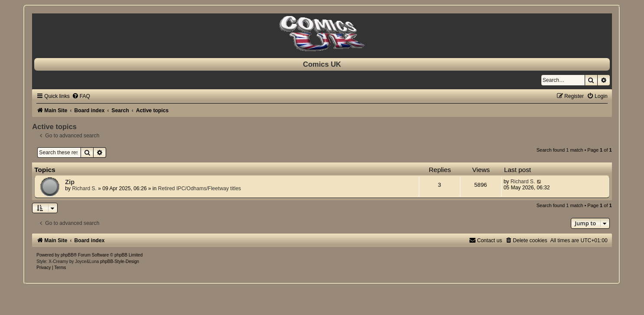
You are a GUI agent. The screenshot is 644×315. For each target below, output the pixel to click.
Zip (70, 182)
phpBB (67, 255)
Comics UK (322, 64)
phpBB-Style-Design (120, 261)
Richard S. (84, 188)
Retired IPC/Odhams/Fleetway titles (200, 188)
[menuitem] (81, 96)
